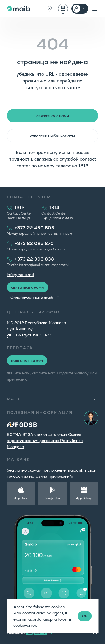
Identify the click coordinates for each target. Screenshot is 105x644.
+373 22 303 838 (34, 259)
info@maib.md (20, 275)
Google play (52, 498)
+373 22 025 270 (34, 243)
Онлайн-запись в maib (32, 297)
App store (21, 498)
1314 (54, 208)
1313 (20, 208)
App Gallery (84, 498)
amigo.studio (37, 633)
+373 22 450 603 (34, 228)
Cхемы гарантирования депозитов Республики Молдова (45, 441)
